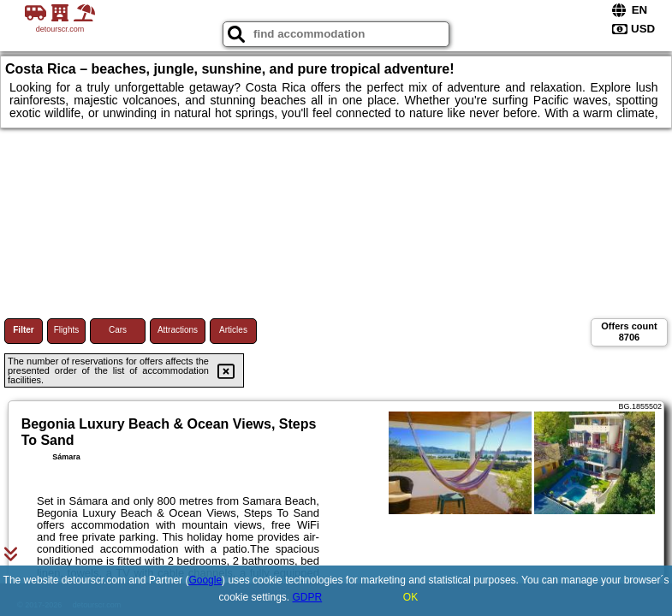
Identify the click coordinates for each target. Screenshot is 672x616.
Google (205, 580)
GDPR (308, 597)
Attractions (178, 330)
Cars (118, 330)
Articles (233, 330)
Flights (66, 330)
